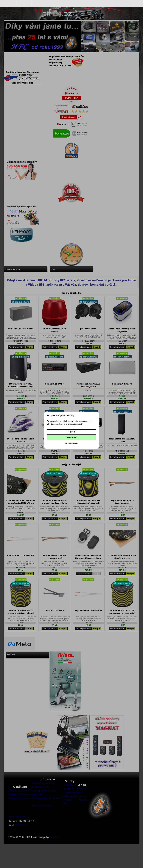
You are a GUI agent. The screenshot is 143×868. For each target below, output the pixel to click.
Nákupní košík (28, 3)
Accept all (71, 438)
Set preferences (71, 443)
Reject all (71, 432)
